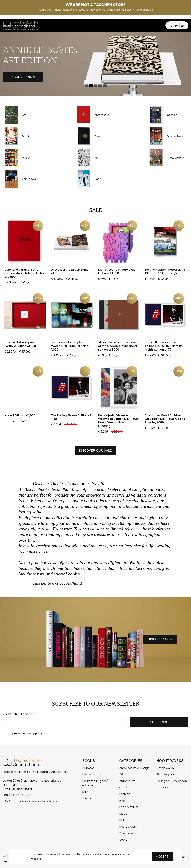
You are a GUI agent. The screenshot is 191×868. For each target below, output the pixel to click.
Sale (85, 792)
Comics (162, 115)
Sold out (88, 798)
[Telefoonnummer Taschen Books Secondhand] (176, 25)
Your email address (18, 714)
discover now (160, 639)
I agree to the (25, 733)
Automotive (92, 115)
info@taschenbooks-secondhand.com (30, 801)
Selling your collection (172, 781)
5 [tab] (105, 86)
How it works (165, 768)
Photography (166, 158)
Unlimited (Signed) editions (95, 783)
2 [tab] (91, 86)
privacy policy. (34, 733)
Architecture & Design (135, 768)
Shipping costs (167, 774)
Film (87, 136)
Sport (88, 179)
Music (16, 158)
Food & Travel (166, 136)
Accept (162, 857)
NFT (87, 158)
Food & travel (129, 807)
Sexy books (20, 179)
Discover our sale (96, 451)
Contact (162, 788)
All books (88, 768)
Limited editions (93, 774)
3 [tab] (96, 86)
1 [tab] (86, 86)
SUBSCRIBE (159, 722)
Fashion (17, 136)
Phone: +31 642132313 (17, 795)
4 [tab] (100, 86)
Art (14, 115)
